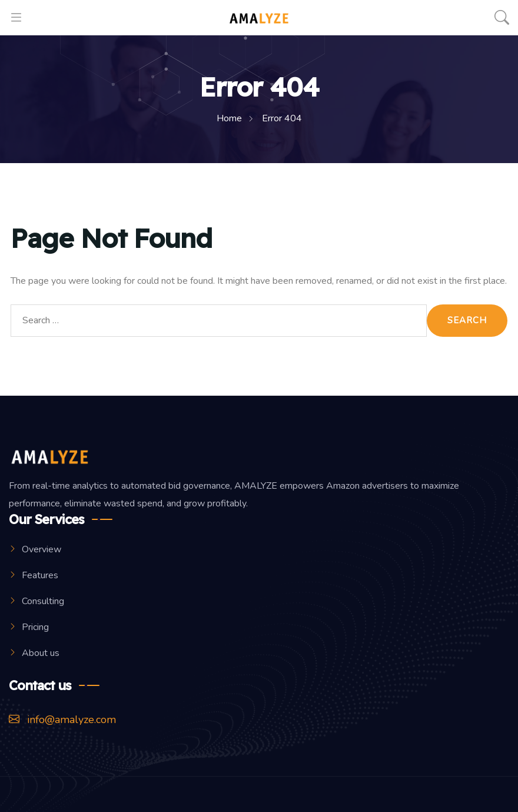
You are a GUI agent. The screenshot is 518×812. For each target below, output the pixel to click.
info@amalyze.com (62, 720)
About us (41, 653)
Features (40, 575)
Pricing (35, 627)
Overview (41, 549)
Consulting (43, 601)
